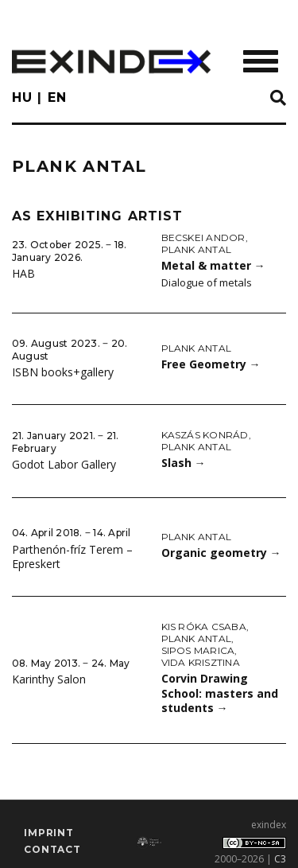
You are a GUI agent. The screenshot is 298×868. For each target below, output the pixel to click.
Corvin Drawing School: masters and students (220, 693)
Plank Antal (197, 249)
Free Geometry (211, 364)
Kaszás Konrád (205, 435)
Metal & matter (213, 265)
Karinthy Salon (49, 679)
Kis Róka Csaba (204, 627)
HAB (23, 273)
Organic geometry (221, 553)
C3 (280, 859)
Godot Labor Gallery (64, 464)
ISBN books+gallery (63, 372)
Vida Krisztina (201, 662)
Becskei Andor (203, 237)
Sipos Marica (198, 650)
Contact (52, 849)
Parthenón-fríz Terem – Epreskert (72, 557)
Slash (184, 463)
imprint (49, 833)
